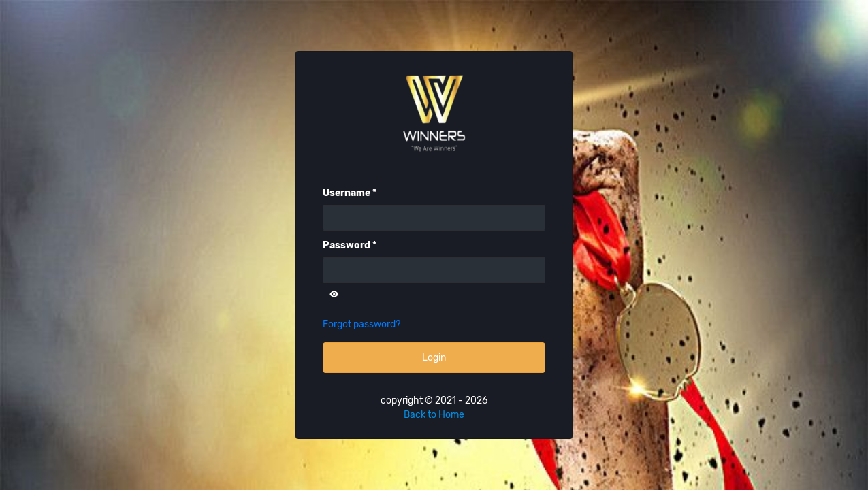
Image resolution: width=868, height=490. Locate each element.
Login (434, 358)
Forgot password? (361, 324)
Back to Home (434, 415)
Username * (350, 193)
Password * (350, 246)
